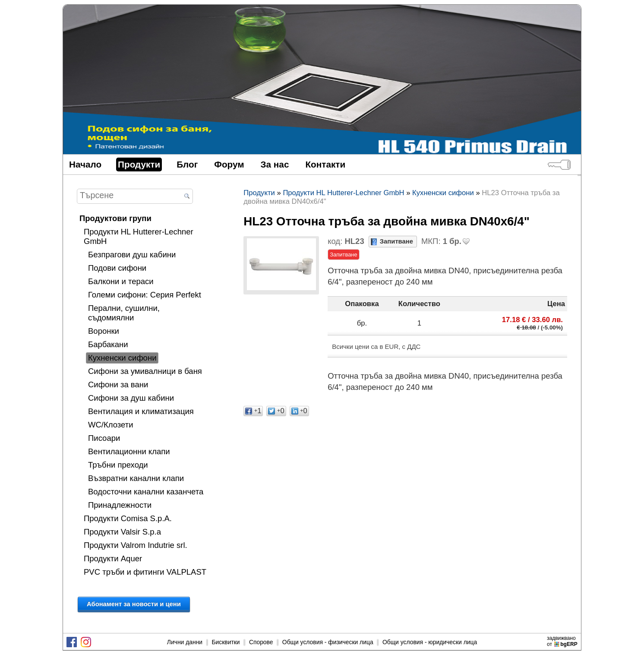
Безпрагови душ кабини (132, 255)
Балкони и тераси (121, 281)
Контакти (325, 164)
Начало (85, 164)
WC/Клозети (111, 425)
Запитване (396, 241)
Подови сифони (117, 268)
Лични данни (185, 642)
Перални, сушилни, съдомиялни (124, 313)
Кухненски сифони (122, 358)
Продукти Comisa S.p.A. (128, 518)
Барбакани (108, 344)
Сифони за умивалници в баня (145, 371)
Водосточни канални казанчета (146, 492)
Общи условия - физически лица (328, 642)
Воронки (104, 331)
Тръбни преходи (118, 465)
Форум (229, 164)
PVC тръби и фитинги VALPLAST (145, 572)
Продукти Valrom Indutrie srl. (136, 545)
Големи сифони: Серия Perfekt (145, 295)
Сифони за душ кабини (131, 398)
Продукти (139, 164)
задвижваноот (563, 641)
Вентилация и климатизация (141, 411)
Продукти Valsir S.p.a (122, 532)
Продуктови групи (115, 218)
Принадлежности (120, 505)
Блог (187, 164)
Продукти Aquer (113, 558)
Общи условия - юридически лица (430, 642)
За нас (275, 164)
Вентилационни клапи (129, 451)
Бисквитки (226, 642)
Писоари (104, 438)
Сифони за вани (118, 384)
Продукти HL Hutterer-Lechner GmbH (139, 236)
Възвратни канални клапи (136, 478)
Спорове (261, 642)
